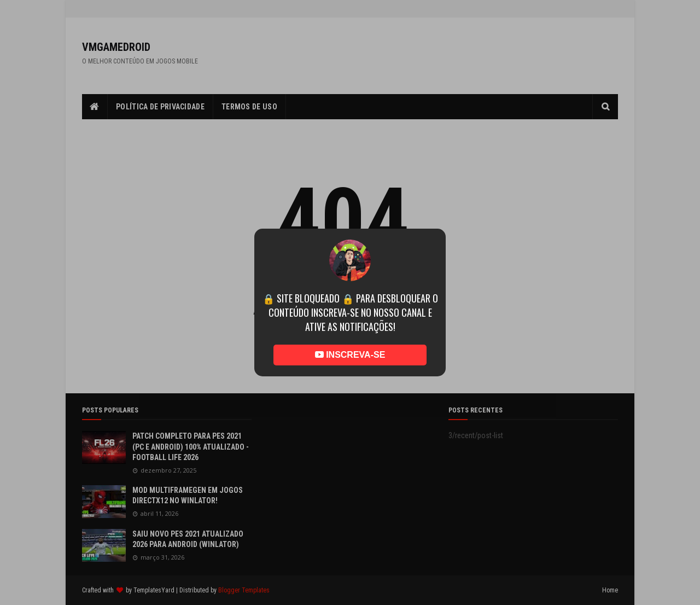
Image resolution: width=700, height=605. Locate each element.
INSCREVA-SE (350, 355)
